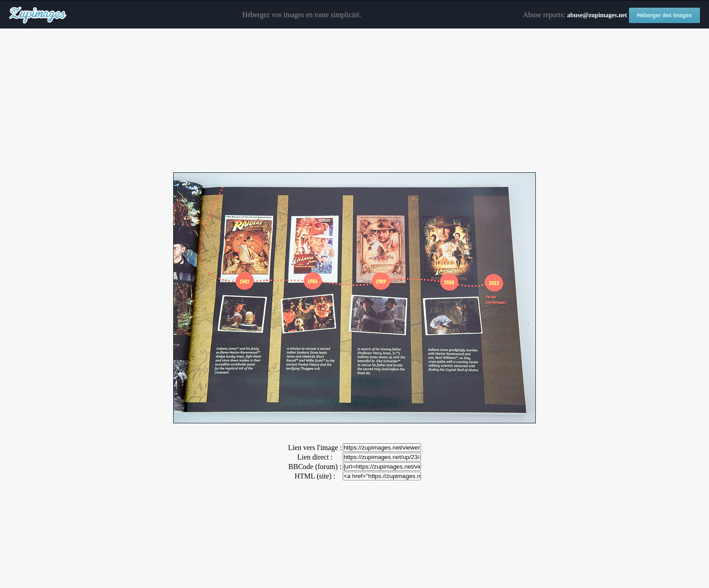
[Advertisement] (354, 101)
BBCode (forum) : (315, 467)
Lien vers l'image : (315, 448)
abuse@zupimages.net (597, 15)
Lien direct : (315, 457)
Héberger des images (664, 15)
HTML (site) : (315, 476)
